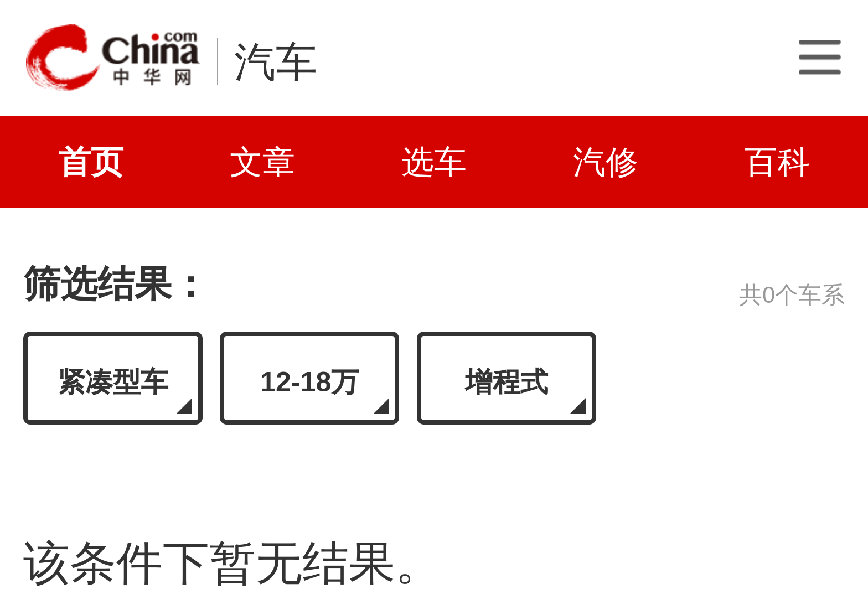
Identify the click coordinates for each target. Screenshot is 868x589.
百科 (777, 162)
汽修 (606, 162)
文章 (262, 162)
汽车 (276, 62)
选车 (434, 162)
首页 (91, 162)
